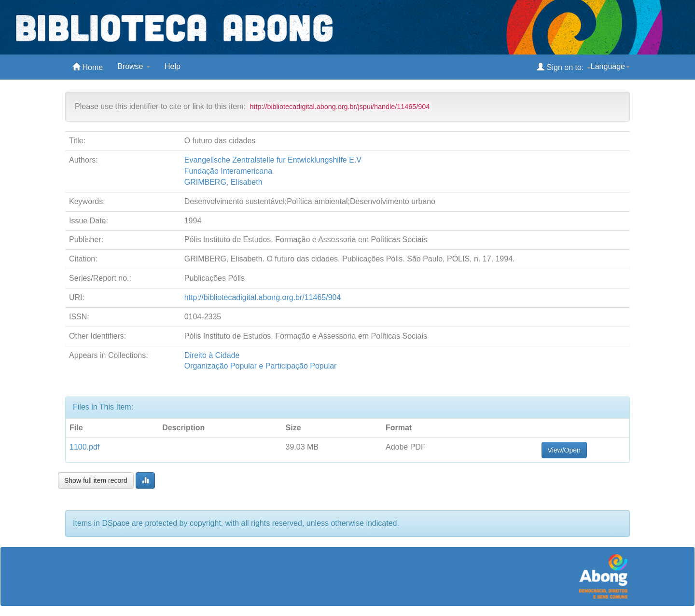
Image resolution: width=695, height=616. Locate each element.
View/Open (564, 450)
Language (610, 66)
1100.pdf (84, 447)
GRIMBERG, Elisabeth (223, 182)
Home (88, 67)
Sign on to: (563, 67)
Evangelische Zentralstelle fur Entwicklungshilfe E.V (273, 160)
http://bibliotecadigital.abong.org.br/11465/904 (263, 297)
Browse (134, 66)
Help (173, 66)
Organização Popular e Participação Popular (261, 366)
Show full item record (96, 480)
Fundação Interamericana (228, 171)
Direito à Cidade (212, 355)
